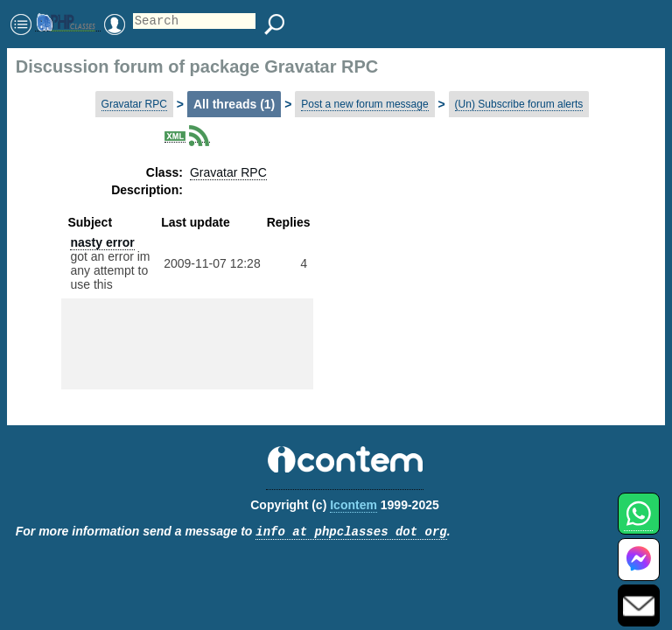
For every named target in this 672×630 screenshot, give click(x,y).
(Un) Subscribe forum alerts (519, 104)
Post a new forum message (364, 104)
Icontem (353, 505)
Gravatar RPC (134, 104)
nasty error (102, 242)
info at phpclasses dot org (351, 532)
